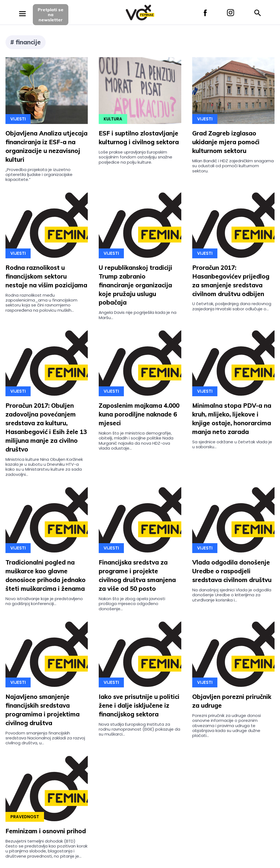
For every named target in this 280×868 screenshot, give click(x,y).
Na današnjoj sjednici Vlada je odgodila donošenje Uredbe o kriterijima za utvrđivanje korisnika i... (232, 595)
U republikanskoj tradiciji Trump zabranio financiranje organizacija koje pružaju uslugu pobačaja (135, 285)
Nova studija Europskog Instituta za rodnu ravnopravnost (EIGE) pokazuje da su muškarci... (139, 729)
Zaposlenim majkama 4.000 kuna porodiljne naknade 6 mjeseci (139, 414)
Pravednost (25, 817)
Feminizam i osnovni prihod (46, 831)
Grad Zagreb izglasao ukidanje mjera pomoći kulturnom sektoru (226, 142)
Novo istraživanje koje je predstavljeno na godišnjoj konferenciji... (44, 601)
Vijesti (18, 119)
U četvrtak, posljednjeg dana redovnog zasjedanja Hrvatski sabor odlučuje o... (232, 306)
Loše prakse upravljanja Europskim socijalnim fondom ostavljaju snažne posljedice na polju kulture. (135, 157)
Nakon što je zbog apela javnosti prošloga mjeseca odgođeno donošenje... (132, 604)
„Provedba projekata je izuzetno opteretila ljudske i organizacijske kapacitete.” (39, 175)
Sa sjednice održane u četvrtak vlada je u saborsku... (232, 444)
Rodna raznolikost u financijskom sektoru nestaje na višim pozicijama (46, 276)
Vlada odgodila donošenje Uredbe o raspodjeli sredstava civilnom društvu (232, 571)
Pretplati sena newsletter (51, 15)
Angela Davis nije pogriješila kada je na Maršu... (138, 315)
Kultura (113, 119)
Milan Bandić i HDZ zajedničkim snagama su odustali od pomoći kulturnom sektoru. (233, 166)
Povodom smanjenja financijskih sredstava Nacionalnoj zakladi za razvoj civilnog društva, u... (45, 738)
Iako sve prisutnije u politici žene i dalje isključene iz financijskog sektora (139, 705)
